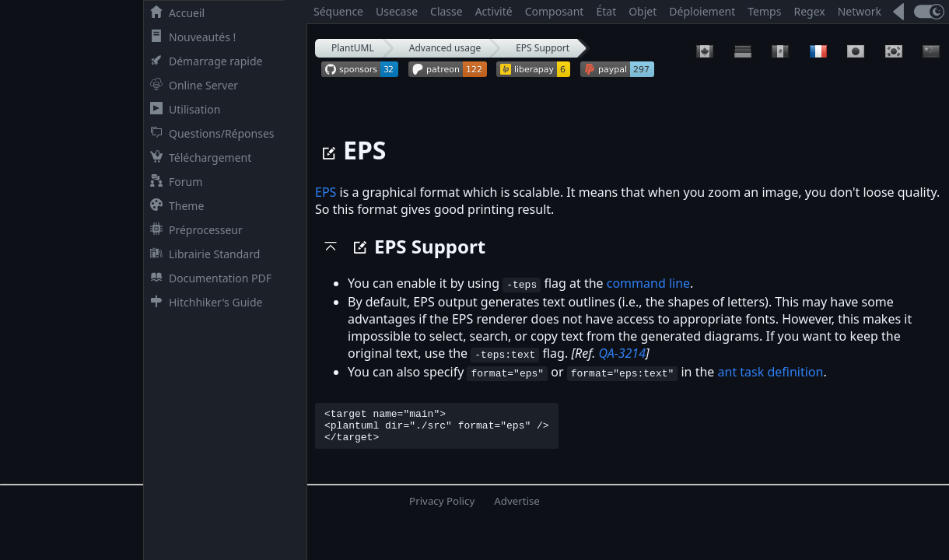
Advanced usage (445, 48)
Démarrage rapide (203, 61)
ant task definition (770, 372)
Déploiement (702, 11)
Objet (643, 11)
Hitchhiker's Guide (203, 302)
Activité (494, 11)
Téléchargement (198, 157)
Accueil (174, 13)
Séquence (338, 11)
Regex (809, 11)
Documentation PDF (208, 278)
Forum (173, 182)
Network (860, 11)
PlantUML (353, 48)
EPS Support (543, 48)
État (606, 11)
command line (648, 283)
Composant (555, 11)
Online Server (191, 85)
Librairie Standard (202, 254)
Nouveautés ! (190, 37)
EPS (326, 192)
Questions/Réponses (209, 133)
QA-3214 (622, 353)
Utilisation (182, 109)
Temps (764, 11)
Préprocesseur (193, 230)
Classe (446, 11)
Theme (174, 206)
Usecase (397, 11)
